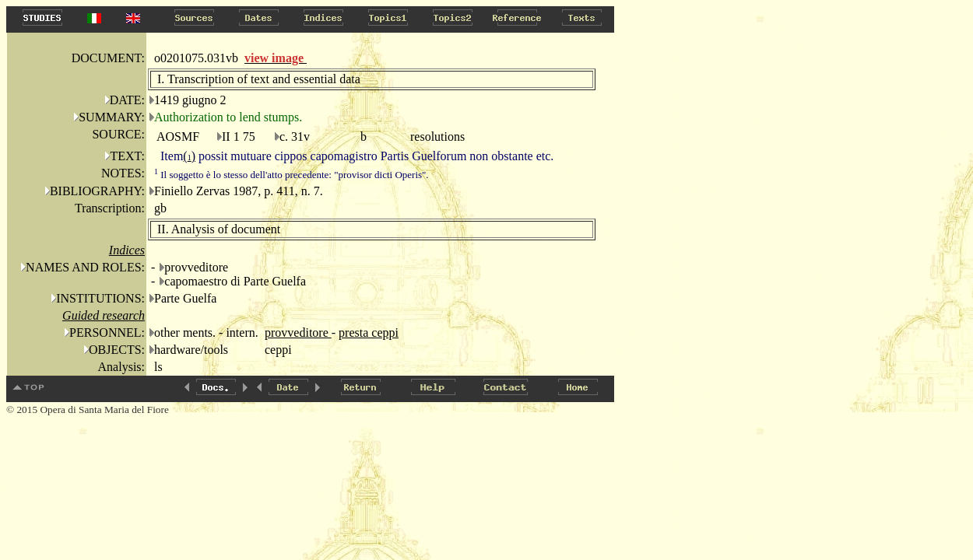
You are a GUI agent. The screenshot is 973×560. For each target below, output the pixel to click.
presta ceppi (369, 332)
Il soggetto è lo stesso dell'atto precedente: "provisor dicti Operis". (292, 175)
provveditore (298, 332)
